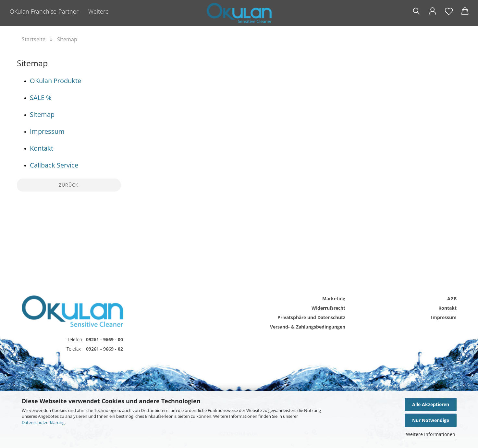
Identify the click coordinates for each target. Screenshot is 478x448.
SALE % (41, 98)
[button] (433, 11)
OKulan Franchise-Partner (44, 11)
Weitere (98, 11)
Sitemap (42, 114)
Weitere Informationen (431, 434)
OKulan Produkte (55, 81)
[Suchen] (416, 11)
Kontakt (42, 148)
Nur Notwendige (431, 420)
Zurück (69, 185)
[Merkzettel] (449, 11)
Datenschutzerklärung (43, 422)
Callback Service (54, 165)
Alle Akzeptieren (431, 404)
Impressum (47, 131)
